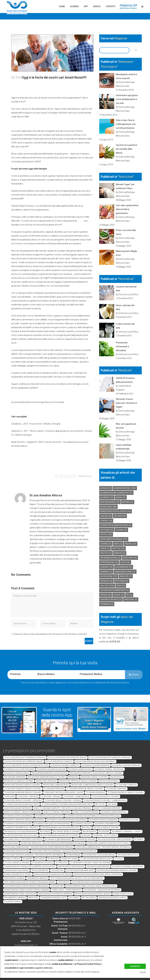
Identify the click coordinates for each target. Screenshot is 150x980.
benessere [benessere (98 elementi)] (108, 507)
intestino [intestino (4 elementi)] (130, 558)
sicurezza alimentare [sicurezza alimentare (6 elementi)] (114, 590)
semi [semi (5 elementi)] (121, 586)
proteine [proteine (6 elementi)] (122, 581)
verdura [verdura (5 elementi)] (131, 599)
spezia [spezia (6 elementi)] (106, 595)
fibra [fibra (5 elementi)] (105, 548)
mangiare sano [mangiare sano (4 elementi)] (125, 572)
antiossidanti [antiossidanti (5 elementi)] (110, 502)
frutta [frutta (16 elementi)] (118, 548)
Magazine (121, 38)
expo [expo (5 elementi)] (118, 544)
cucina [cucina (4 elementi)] (121, 530)
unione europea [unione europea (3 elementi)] (111, 599)
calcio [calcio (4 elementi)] (106, 516)
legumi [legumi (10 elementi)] (106, 567)
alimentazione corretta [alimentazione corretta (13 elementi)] (116, 493)
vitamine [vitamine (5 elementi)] (107, 604)
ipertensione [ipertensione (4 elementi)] (109, 562)
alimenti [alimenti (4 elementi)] (107, 497)
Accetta (135, 966)
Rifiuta (143, 972)
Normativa (126, 279)
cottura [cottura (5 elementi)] (107, 530)
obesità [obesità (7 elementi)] (126, 576)
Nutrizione (126, 177)
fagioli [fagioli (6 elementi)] (131, 544)
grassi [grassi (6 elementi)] (120, 553)
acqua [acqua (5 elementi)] (106, 488)
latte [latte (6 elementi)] (125, 562)
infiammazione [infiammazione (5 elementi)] (110, 558)
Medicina (125, 370)
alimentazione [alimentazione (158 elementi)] (125, 488)
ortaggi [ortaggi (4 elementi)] (106, 581)
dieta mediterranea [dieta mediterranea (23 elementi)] (114, 539)
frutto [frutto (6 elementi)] (106, 553)
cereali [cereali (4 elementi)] (106, 521)
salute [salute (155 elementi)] (107, 586)
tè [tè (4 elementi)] (129, 595)
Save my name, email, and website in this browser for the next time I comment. (51, 634)
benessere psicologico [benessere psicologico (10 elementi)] (116, 511)
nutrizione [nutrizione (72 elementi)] (109, 576)
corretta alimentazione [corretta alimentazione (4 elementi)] (116, 525)
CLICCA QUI (115, 642)
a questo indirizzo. (44, 968)
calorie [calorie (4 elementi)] (120, 516)
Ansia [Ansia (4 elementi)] (121, 497)
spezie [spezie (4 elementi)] (119, 595)
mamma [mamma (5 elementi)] (106, 572)
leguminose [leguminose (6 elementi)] (124, 567)
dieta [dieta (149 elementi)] (106, 534)
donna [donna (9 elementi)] (106, 544)
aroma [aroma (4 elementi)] (128, 502)
